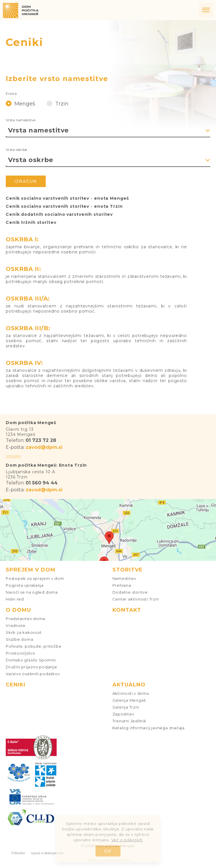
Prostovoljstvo (21, 653)
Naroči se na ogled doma (32, 592)
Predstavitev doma (25, 619)
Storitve (128, 570)
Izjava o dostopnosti (47, 853)
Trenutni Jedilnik (129, 721)
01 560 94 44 (42, 483)
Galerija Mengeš (129, 700)
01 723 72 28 (41, 440)
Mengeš (20, 103)
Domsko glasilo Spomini (31, 660)
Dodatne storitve (130, 592)
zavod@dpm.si (44, 447)
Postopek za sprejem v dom (35, 578)
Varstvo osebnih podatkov (33, 674)
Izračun (26, 181)
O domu (18, 610)
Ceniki (16, 685)
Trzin (58, 103)
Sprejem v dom (31, 570)
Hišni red (15, 599)
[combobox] (108, 130)
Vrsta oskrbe (17, 150)
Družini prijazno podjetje (31, 667)
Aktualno (129, 685)
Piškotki (18, 853)
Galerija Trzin (126, 707)
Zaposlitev (123, 714)
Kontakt (127, 610)
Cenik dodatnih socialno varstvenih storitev (59, 214)
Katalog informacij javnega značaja (149, 728)
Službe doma (20, 639)
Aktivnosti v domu (131, 693)
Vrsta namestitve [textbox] (38, 130)
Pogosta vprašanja (25, 585)
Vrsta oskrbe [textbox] (31, 160)
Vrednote (16, 626)
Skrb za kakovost (24, 632)
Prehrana (122, 585)
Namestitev (124, 578)
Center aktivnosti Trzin (136, 599)
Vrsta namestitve (21, 120)
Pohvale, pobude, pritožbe (34, 646)
